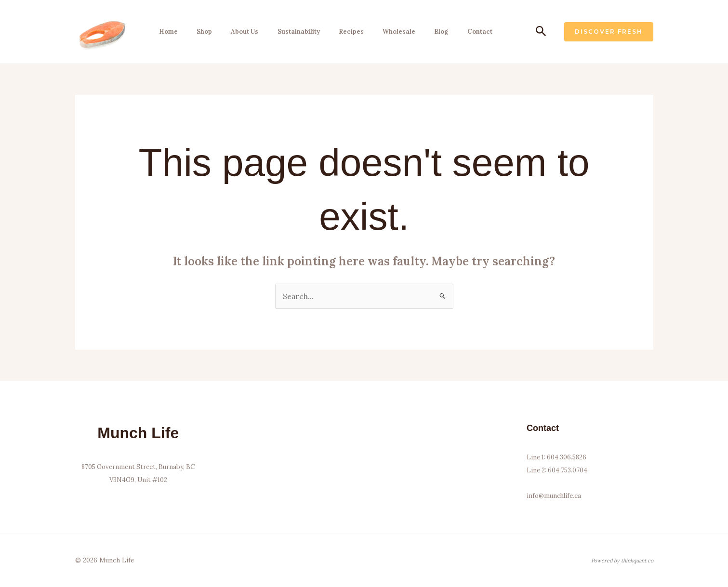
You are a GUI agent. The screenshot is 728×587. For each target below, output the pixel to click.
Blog (432, 32)
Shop (201, 32)
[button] (541, 32)
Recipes (344, 32)
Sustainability (293, 32)
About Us (240, 32)
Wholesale (391, 32)
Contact (470, 32)
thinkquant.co (637, 561)
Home (166, 32)
